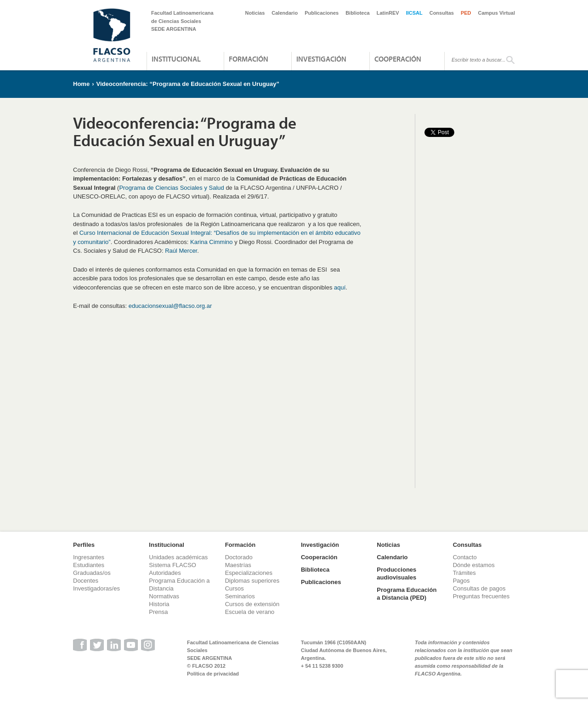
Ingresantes (89, 557)
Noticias (255, 13)
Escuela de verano (250, 612)
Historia (159, 604)
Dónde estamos (474, 565)
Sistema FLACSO (172, 565)
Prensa (158, 612)
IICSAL (414, 13)
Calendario (285, 13)
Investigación (321, 59)
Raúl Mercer (181, 251)
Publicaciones (322, 13)
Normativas (164, 596)
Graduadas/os (92, 573)
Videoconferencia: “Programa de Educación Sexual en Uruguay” (188, 84)
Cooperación (398, 59)
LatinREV (388, 13)
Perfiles (84, 545)
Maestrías (238, 565)
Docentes (86, 581)
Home (81, 84)
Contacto (465, 557)
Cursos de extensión (252, 604)
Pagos (461, 581)
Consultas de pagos (479, 588)
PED (466, 13)
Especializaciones (249, 573)
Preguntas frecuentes (481, 596)
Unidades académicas (178, 557)
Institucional (176, 59)
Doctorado (239, 557)
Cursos (235, 588)
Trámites (464, 573)
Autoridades (165, 573)
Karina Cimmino (211, 242)
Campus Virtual (497, 13)
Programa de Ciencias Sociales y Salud (171, 188)
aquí (340, 287)
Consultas (442, 13)
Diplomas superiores (252, 581)
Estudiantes (89, 565)
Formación (249, 59)
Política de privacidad (213, 674)
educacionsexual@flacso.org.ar (170, 306)
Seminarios (240, 596)
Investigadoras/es (96, 588)
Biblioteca (358, 13)
